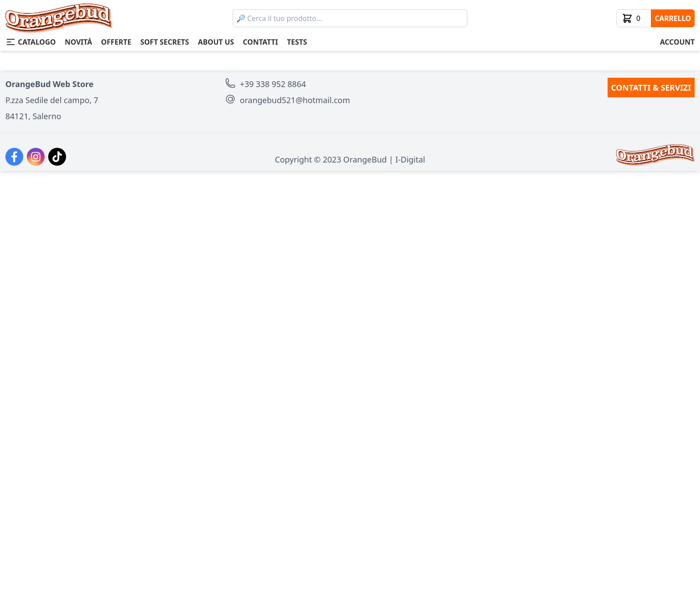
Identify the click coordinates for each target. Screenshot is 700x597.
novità (78, 42)
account (677, 42)
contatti (260, 42)
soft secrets (165, 42)
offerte (116, 42)
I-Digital (410, 585)
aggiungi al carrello (492, 196)
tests (297, 42)
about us (216, 42)
